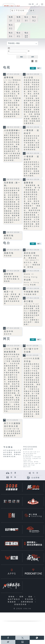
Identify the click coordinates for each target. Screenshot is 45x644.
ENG (30, 4)
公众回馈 (36, 478)
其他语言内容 (21, 604)
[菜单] (42, 4)
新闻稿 (12, 597)
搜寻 (33, 57)
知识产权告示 (14, 599)
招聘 (22, 597)
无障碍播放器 (28, 602)
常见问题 (30, 599)
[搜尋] (37, 4)
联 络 (13, 477)
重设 (22, 57)
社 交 (36, 473)
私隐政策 (12, 602)
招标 (31, 597)
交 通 (13, 473)
